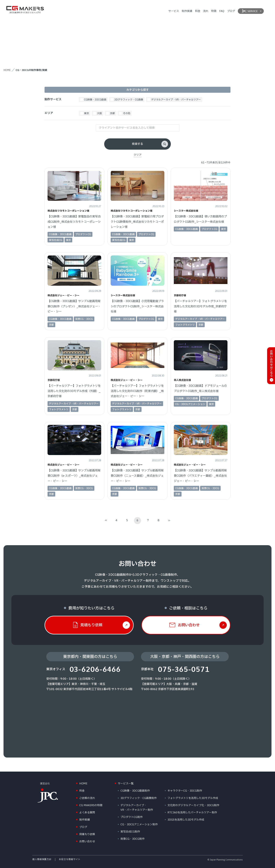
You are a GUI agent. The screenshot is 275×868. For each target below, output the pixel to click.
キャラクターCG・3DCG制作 (185, 791)
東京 (86, 113)
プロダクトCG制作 (132, 817)
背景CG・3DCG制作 (133, 839)
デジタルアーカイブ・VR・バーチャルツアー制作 (137, 808)
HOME (7, 70)
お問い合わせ (87, 842)
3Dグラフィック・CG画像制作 (139, 798)
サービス (174, 11)
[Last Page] (169, 521)
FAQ (222, 11)
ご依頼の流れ (87, 798)
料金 (198, 11)
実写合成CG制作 (130, 832)
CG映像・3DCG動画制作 (135, 791)
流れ (206, 11)
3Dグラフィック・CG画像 (129, 100)
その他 (127, 113)
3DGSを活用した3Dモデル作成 (186, 820)
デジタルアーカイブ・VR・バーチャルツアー (176, 100)
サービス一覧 (126, 784)
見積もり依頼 (87, 834)
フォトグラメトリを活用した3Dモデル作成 (193, 798)
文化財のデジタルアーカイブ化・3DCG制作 (193, 805)
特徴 (214, 11)
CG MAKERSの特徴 (91, 805)
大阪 (99, 113)
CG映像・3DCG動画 (95, 100)
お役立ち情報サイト (70, 859)
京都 (112, 113)
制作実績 (187, 11)
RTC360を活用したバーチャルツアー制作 (192, 813)
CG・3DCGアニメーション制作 (139, 825)
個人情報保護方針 (42, 859)
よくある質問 (87, 813)
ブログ (231, 11)
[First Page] (106, 521)
